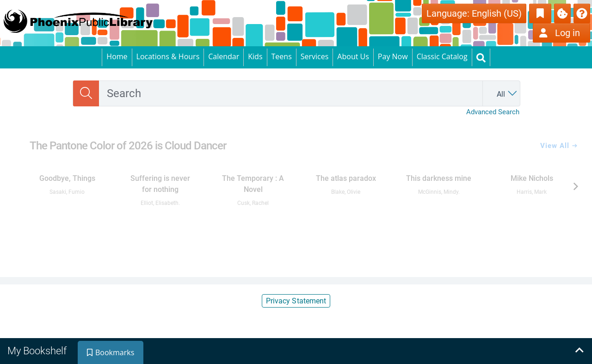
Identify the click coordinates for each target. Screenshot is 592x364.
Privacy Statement (296, 301)
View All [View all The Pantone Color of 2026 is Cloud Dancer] (559, 146)
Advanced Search (493, 112)
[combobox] (291, 93)
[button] (582, 13)
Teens (282, 56)
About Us (353, 56)
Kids (255, 56)
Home (117, 56)
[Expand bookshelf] (579, 351)
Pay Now (393, 56)
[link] (67, 181)
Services (315, 56)
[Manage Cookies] (562, 13)
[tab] (38, 351)
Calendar (224, 56)
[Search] (86, 93)
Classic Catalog (442, 56)
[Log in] (561, 33)
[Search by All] (504, 93)
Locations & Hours (168, 56)
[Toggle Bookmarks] (540, 13)
